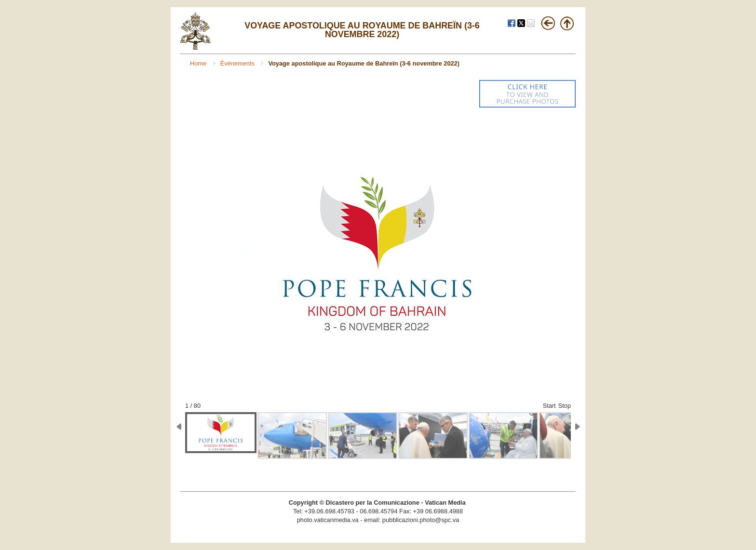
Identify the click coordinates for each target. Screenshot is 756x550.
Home (199, 63)
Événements (238, 63)
